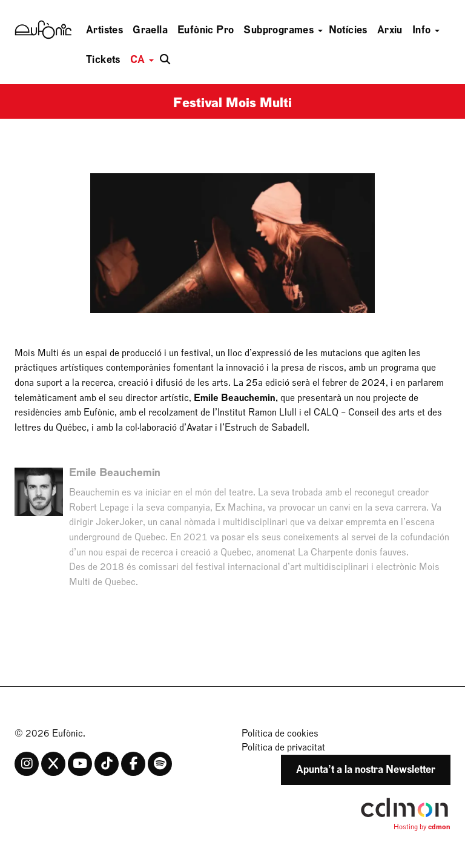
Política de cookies (280, 734)
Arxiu (390, 30)
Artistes (104, 30)
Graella (150, 30)
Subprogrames (283, 30)
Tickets (103, 60)
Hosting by (422, 827)
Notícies (348, 30)
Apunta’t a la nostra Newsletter (366, 770)
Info (426, 30)
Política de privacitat (283, 747)
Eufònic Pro (206, 30)
